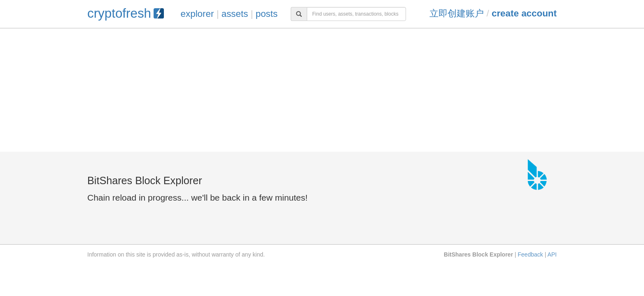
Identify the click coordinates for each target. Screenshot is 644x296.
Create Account (524, 13)
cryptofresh (126, 13)
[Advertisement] (322, 90)
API (552, 254)
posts (267, 14)
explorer (197, 14)
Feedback (530, 254)
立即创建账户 (457, 13)
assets (235, 14)
